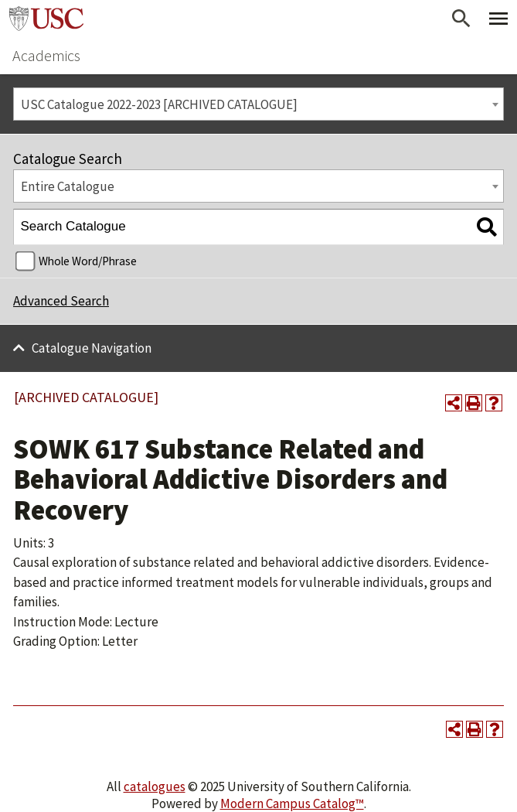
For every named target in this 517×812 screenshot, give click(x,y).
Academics (46, 55)
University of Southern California (46, 19)
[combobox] (258, 104)
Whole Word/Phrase (88, 261)
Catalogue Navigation (92, 348)
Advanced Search (61, 301)
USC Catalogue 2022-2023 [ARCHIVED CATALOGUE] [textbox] (159, 104)
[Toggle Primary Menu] (498, 19)
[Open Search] (461, 19)
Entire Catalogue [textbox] (68, 186)
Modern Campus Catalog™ (292, 803)
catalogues (155, 786)
